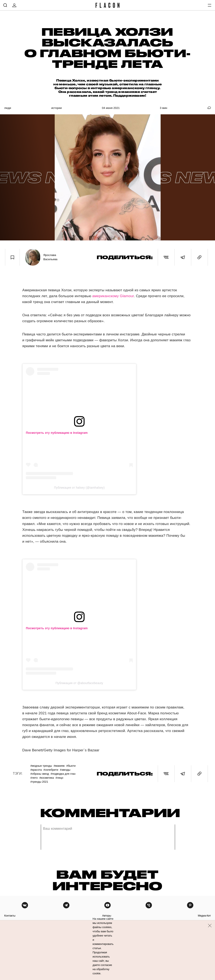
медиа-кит (204, 916)
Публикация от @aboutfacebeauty (79, 683)
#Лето (34, 778)
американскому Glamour (113, 296)
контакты (10, 916)
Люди (8, 108)
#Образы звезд (40, 774)
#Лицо (59, 778)
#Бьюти (71, 766)
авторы (107, 916)
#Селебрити (51, 770)
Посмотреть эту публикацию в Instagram (57, 433)
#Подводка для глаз (63, 774)
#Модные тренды (41, 766)
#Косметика (47, 778)
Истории (57, 108)
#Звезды (65, 770)
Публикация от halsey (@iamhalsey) (79, 488)
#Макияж (59, 766)
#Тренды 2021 (39, 782)
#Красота (36, 770)
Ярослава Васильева (50, 257)
